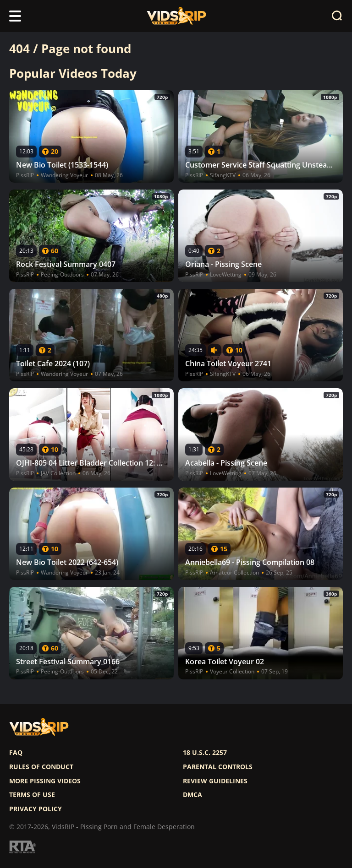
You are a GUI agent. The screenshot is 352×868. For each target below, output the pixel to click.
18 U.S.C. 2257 (205, 753)
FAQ (16, 753)
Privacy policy (36, 809)
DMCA (192, 795)
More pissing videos (45, 781)
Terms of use (32, 795)
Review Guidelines (215, 781)
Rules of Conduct (41, 767)
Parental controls (218, 767)
